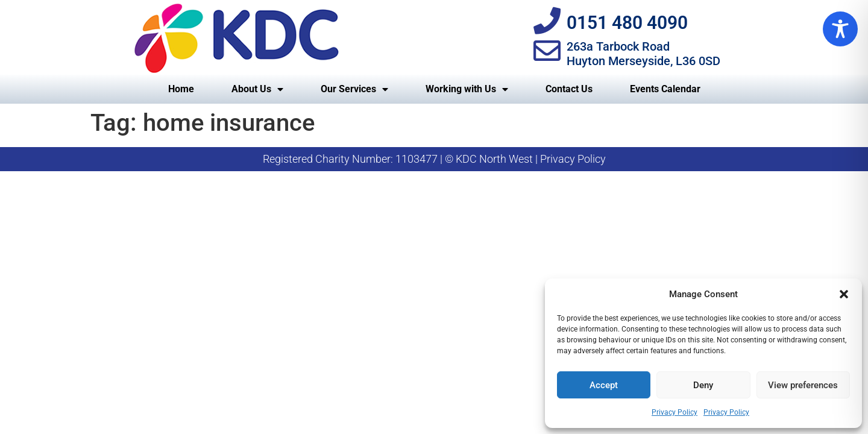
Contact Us (569, 89)
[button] (844, 294)
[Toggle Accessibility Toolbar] (840, 29)
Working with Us (467, 89)
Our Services (354, 89)
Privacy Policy (675, 412)
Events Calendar (665, 89)
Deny (703, 385)
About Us (257, 89)
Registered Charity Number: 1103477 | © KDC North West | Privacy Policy (434, 159)
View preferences (803, 385)
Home (181, 89)
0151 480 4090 (627, 23)
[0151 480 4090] (547, 21)
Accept (604, 385)
